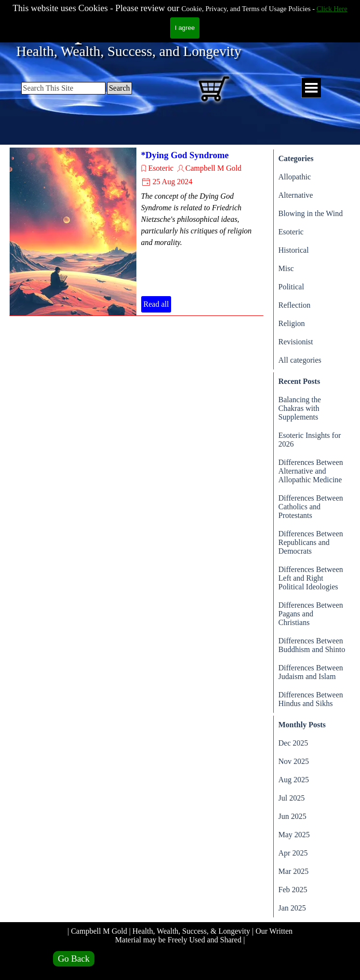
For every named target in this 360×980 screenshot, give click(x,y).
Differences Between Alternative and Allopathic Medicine (311, 471)
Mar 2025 (294, 871)
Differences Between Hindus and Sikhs (311, 699)
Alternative (296, 195)
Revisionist (296, 342)
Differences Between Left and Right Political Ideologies (311, 578)
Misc (286, 268)
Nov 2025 (294, 761)
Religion (292, 323)
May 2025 (294, 835)
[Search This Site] (63, 88)
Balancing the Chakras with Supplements (300, 408)
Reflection (295, 305)
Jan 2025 (292, 908)
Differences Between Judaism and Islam (311, 672)
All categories (300, 360)
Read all (156, 304)
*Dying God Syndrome (185, 155)
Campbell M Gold (213, 168)
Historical (294, 250)
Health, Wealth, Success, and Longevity (129, 51)
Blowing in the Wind (311, 213)
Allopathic (295, 177)
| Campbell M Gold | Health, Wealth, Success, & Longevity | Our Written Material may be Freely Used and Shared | (181, 935)
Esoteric (161, 168)
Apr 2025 (293, 853)
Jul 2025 (292, 798)
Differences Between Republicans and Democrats (311, 542)
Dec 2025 (293, 743)
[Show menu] (311, 88)
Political (291, 287)
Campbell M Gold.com (159, 27)
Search (120, 88)
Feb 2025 (293, 890)
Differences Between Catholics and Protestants (311, 507)
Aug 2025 (294, 780)
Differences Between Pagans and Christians (311, 614)
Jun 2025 (293, 816)
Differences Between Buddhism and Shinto (312, 645)
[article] (136, 231)
